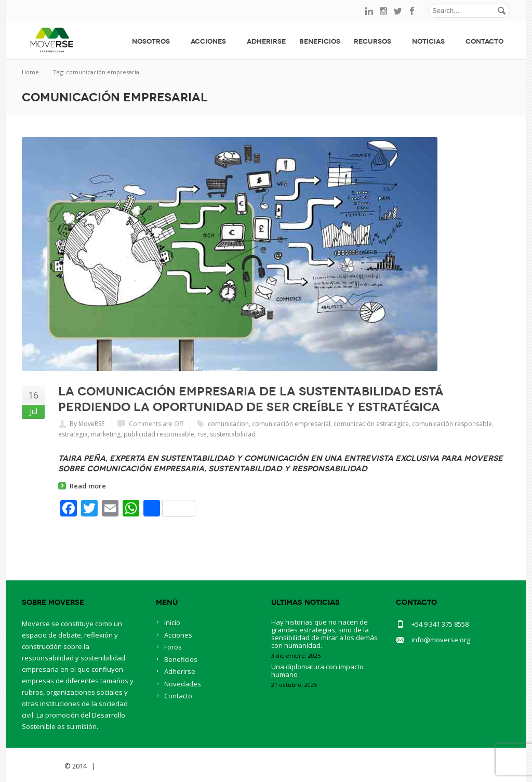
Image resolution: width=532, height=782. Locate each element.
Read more (88, 486)
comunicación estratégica (371, 424)
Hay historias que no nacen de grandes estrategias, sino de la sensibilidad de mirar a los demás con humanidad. (324, 634)
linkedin (369, 11)
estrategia (73, 434)
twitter (398, 11)
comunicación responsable (452, 424)
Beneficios (320, 42)
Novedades (183, 684)
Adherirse (266, 42)
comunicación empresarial (291, 424)
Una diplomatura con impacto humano (317, 671)
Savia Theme (42, 766)
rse (202, 434)
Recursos (376, 42)
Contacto (484, 42)
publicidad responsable (159, 434)
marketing (106, 434)
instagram (383, 11)
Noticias (432, 42)
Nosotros (155, 42)
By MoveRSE (87, 424)
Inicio (172, 622)
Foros (173, 647)
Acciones (212, 42)
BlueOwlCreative (126, 766)
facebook (413, 11)
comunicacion (228, 424)
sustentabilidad (233, 434)
